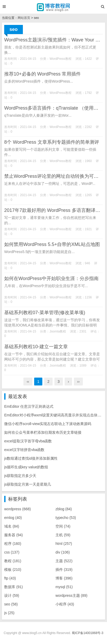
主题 (64, 561)
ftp (10, 578)
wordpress (17, 509)
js (9, 613)
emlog (13, 518)
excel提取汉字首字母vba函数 (28, 441)
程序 (13, 544)
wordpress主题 (71, 595)
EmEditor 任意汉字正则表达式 (29, 406)
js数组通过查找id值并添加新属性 (31, 458)
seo (11, 604)
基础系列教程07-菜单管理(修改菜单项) (45, 313)
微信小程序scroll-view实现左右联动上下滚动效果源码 (48, 424)
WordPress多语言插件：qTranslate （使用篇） (54, 108)
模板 (13, 570)
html (64, 544)
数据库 (14, 587)
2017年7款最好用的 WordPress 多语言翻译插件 (55, 210)
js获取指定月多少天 (20, 476)
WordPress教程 (60, 59)
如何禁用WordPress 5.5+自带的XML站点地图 (52, 244)
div (63, 552)
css (12, 552)
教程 (13, 561)
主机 (63, 535)
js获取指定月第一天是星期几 (28, 484)
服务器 (14, 535)
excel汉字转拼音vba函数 (24, 450)
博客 (64, 578)
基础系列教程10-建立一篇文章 (36, 347)
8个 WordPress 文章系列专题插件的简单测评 (52, 142)
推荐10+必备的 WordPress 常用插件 (42, 74)
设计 (12, 595)
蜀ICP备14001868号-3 (88, 633)
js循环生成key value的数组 (26, 467)
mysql (64, 587)
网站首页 (24, 18)
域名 (12, 526)
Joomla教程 (58, 331)
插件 (64, 570)
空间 (63, 526)
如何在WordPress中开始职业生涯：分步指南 (51, 278)
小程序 (65, 604)
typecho (66, 518)
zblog (64, 509)
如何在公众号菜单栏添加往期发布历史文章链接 (43, 432)
